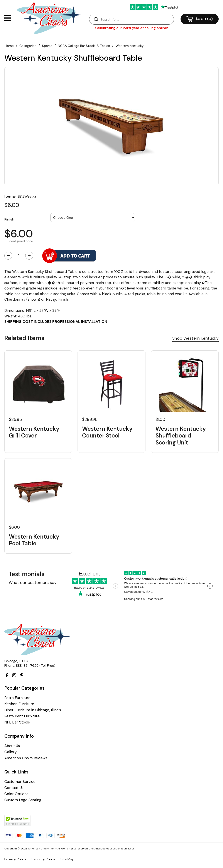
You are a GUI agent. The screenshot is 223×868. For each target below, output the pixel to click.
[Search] (136, 19)
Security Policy (43, 859)
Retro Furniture (17, 698)
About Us (12, 746)
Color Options (16, 794)
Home (9, 46)
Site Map (68, 859)
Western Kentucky (130, 46)
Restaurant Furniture (22, 716)
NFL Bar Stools (17, 722)
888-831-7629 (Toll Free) (36, 666)
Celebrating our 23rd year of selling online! (132, 28)
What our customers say (33, 583)
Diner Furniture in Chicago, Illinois (33, 710)
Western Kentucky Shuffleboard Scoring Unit (181, 436)
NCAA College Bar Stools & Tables (84, 46)
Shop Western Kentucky (195, 338)
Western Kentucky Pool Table (34, 540)
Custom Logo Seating (23, 800)
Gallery (10, 752)
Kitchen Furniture (19, 704)
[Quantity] (19, 256)
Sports (47, 46)
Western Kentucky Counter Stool (107, 432)
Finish (9, 219)
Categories (28, 46)
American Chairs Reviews (26, 758)
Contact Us (14, 788)
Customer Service (20, 782)
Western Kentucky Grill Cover (34, 432)
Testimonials (27, 574)
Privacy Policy (15, 859)
